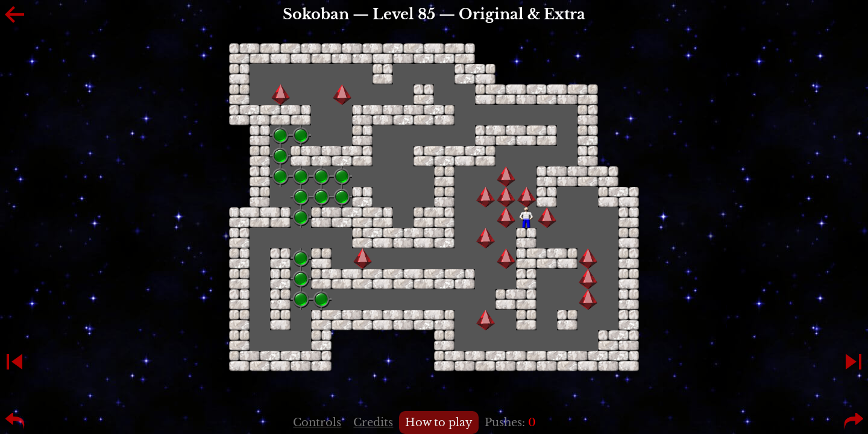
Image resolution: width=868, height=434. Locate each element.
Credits (373, 423)
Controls (317, 423)
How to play (439, 423)
